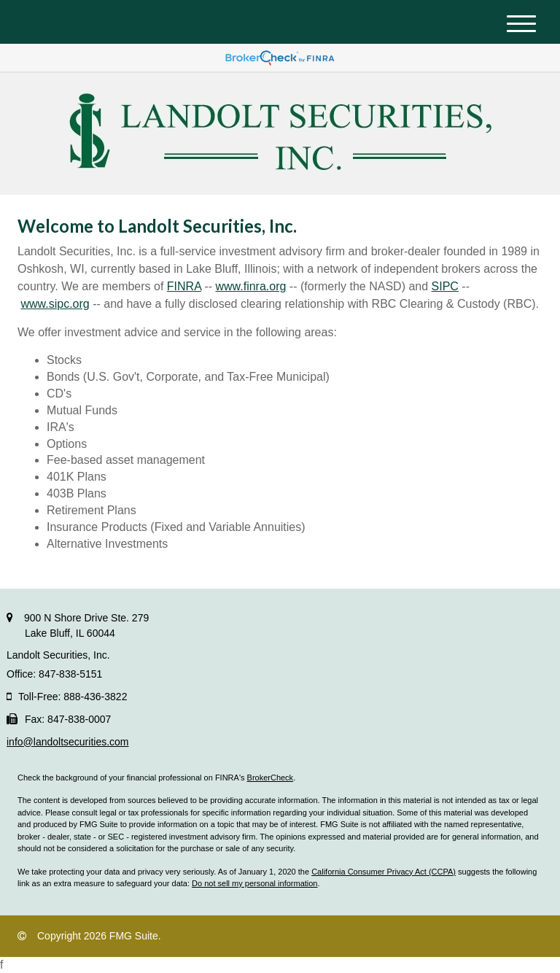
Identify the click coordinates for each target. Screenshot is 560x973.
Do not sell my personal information (254, 883)
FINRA (184, 286)
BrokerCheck (271, 778)
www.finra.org (250, 286)
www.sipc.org (55, 304)
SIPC (445, 286)
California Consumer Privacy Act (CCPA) (384, 872)
